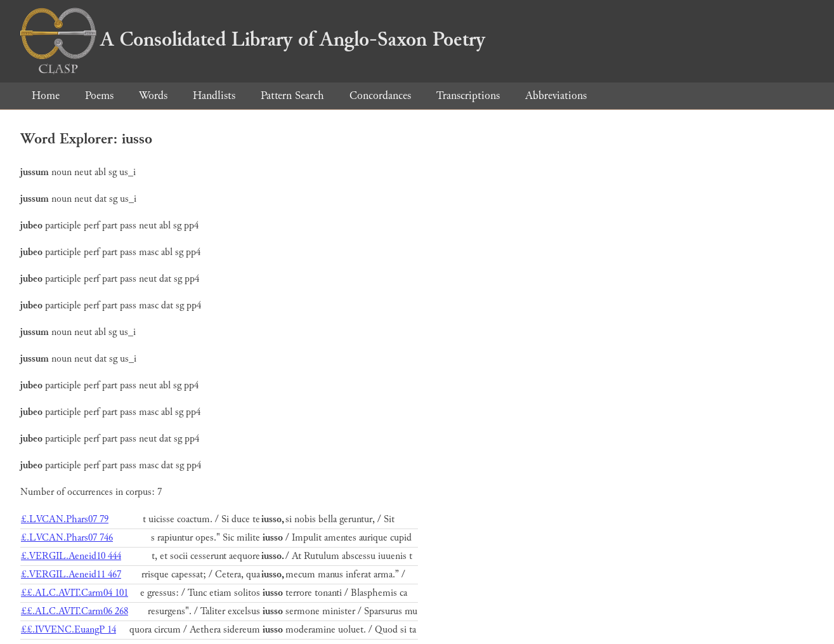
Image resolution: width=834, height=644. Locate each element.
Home (46, 95)
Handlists (214, 95)
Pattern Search (292, 95)
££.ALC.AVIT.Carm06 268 (75, 611)
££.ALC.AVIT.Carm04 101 (75, 593)
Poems (99, 95)
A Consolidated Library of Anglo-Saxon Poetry (253, 39)
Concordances (380, 95)
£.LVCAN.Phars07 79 (65, 519)
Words (153, 95)
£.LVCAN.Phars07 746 (67, 538)
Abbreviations (556, 95)
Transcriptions (468, 95)
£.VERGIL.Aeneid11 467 (71, 575)
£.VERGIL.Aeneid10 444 (71, 556)
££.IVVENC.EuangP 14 (68, 630)
